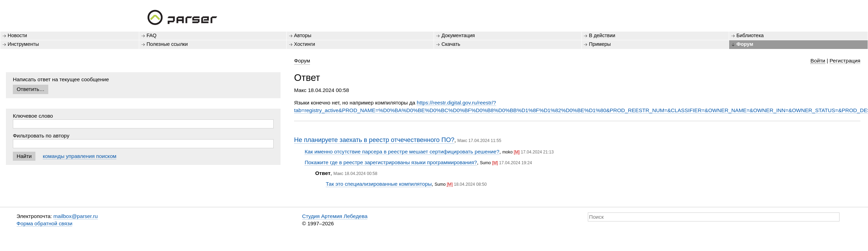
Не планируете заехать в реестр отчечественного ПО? (374, 140)
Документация (458, 35)
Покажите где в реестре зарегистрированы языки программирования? (391, 162)
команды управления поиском (80, 156)
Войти (818, 61)
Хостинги (305, 44)
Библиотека (750, 35)
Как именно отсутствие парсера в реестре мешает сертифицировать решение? (402, 152)
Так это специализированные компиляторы (379, 184)
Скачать (451, 44)
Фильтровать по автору (41, 136)
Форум (745, 44)
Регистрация (845, 61)
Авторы (303, 35)
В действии (602, 35)
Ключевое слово (33, 116)
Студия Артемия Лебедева (335, 216)
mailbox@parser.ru (76, 216)
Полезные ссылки (167, 44)
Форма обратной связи (45, 223)
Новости (17, 35)
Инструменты (23, 44)
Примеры (600, 44)
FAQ (152, 35)
